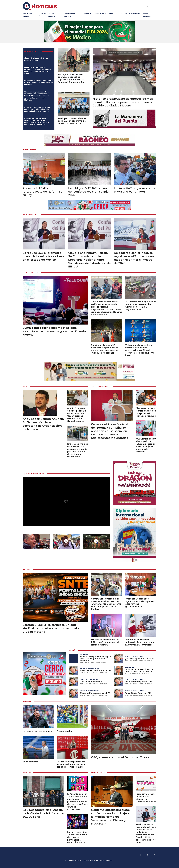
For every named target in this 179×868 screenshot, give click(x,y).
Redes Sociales (147, 15)
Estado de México (28, 15)
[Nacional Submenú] (93, 14)
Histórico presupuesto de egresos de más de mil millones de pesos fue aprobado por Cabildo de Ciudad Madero (124, 102)
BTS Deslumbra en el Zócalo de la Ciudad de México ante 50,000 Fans (43, 813)
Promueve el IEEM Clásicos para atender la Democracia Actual (146, 798)
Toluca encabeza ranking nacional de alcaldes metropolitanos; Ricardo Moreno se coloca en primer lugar (140, 350)
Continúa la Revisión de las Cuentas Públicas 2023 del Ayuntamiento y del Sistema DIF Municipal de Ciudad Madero (106, 604)
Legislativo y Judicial (70, 15)
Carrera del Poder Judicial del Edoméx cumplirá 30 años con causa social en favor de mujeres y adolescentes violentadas (110, 431)
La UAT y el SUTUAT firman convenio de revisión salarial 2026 (89, 192)
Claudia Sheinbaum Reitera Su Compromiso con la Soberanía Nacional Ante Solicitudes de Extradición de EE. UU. (89, 260)
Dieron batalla (64, 731)
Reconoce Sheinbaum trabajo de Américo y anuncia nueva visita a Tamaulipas (141, 642)
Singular (84, 654)
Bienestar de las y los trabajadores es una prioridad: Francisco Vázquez (146, 412)
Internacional (101, 14)
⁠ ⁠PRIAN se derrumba (91, 682)
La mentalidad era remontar (38, 731)
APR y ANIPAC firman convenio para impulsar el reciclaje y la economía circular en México (37, 109)
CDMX (44, 14)
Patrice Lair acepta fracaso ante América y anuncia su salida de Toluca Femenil (71, 764)
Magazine (123, 14)
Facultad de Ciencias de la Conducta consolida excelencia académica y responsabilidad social (38, 70)
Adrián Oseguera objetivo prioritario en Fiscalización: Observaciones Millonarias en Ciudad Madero (77, 415)
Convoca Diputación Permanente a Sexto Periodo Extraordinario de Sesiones (38, 83)
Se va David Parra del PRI (138, 693)
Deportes (113, 14)
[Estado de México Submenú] (40, 15)
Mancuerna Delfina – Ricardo (95, 670)
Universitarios (135, 14)
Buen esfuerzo (30, 762)
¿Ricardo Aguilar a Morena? (139, 659)
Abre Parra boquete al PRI (139, 682)
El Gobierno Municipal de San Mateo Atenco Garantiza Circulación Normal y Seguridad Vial (141, 306)
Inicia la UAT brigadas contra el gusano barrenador (135, 190)
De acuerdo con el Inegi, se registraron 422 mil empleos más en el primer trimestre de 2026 (134, 258)
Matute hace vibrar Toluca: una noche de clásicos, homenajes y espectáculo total (77, 837)
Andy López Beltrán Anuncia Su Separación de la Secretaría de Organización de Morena (43, 424)
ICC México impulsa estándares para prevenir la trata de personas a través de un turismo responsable (78, 450)
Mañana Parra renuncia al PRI (96, 693)
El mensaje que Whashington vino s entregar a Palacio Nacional (96, 659)
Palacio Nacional (51, 15)
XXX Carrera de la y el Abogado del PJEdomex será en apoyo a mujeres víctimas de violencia (146, 445)
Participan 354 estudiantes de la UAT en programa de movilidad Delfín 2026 (72, 121)
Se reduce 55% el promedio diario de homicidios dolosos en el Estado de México (44, 256)
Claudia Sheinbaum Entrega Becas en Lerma (36, 59)
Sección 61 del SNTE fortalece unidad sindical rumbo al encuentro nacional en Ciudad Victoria (52, 628)
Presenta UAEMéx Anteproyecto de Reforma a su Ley (43, 192)
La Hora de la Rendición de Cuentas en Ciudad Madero (139, 670)
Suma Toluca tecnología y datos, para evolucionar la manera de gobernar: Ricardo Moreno (54, 331)
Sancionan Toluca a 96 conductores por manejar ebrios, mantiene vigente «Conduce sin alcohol (105, 349)
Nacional (88, 14)
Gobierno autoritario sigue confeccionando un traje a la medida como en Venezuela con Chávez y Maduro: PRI (110, 817)
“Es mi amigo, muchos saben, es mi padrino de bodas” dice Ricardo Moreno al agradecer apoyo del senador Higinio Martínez (38, 96)
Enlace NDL (130, 667)
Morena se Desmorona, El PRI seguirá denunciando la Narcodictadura (106, 642)
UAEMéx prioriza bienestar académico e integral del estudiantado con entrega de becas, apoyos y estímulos (37, 121)
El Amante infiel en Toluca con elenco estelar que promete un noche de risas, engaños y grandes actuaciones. (77, 802)
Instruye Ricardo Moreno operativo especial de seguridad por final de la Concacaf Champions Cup (71, 78)
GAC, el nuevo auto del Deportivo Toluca (120, 757)
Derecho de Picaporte (134, 656)
